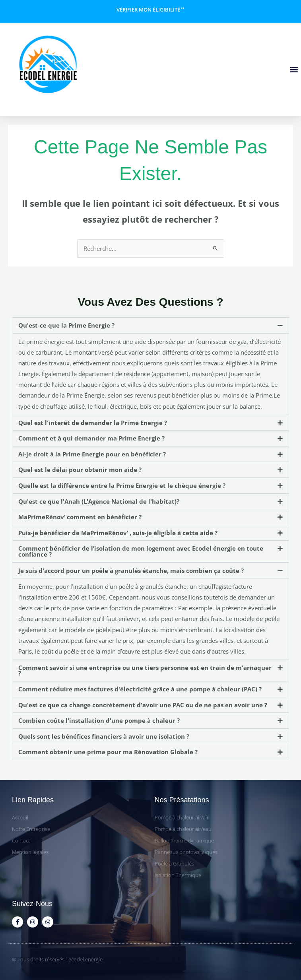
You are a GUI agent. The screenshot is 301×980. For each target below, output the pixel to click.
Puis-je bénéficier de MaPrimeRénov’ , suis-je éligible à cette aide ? (118, 533)
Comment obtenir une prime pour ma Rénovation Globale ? (108, 752)
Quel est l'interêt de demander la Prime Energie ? (93, 423)
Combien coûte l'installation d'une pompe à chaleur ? (99, 720)
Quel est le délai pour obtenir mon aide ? (80, 470)
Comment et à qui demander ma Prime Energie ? (91, 438)
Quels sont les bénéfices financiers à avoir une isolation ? (104, 736)
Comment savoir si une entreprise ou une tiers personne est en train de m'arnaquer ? (145, 670)
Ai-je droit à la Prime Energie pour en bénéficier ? (92, 454)
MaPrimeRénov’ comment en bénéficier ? (80, 517)
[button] (294, 69)
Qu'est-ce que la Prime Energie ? (66, 325)
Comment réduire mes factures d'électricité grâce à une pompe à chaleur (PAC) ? (140, 689)
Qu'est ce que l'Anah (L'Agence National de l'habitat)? (99, 501)
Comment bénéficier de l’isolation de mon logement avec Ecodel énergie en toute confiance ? (141, 551)
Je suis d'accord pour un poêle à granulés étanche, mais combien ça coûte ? (131, 571)
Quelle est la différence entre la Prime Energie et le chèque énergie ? (122, 485)
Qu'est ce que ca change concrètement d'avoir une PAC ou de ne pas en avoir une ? (143, 705)
